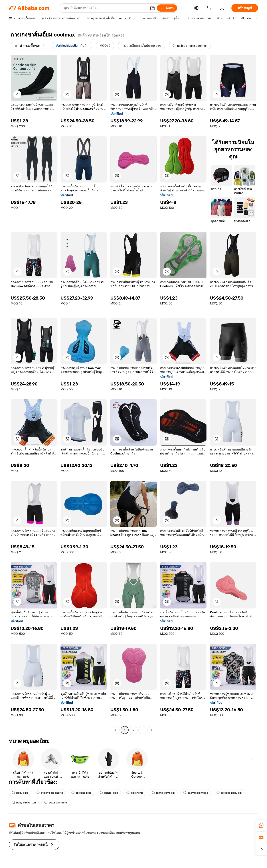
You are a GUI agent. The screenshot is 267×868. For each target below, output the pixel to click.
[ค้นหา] (167, 8)
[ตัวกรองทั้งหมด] (27, 46)
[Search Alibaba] (105, 8)
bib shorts (135, 793)
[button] (152, 8)
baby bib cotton (24, 803)
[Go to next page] (151, 730)
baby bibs (20, 793)
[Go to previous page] (116, 730)
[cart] (210, 9)
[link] (261, 826)
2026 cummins (56, 803)
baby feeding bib (196, 793)
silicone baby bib (229, 793)
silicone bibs (81, 793)
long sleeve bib (163, 793)
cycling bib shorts (50, 793)
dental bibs (109, 793)
